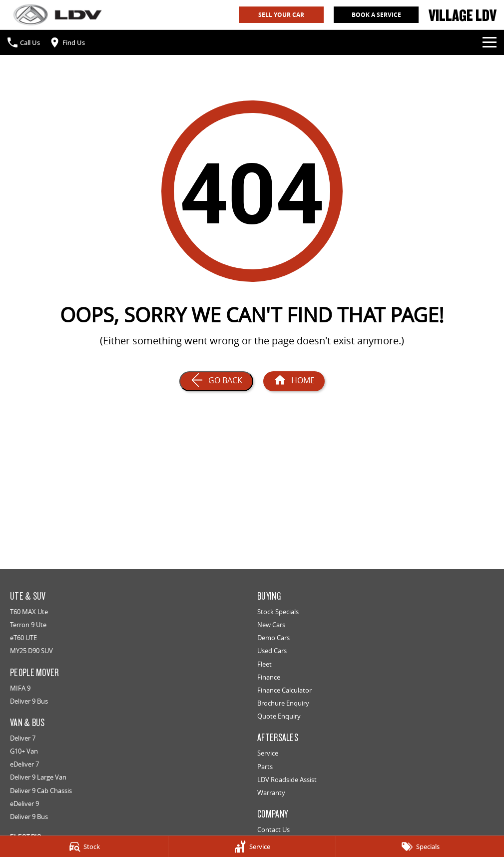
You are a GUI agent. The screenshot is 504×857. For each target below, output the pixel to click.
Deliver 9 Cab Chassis (41, 791)
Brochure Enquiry (283, 703)
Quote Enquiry (279, 716)
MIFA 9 (20, 688)
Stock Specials (278, 612)
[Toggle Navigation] (490, 42)
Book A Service (376, 15)
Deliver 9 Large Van (38, 777)
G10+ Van (24, 751)
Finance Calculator (284, 690)
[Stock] (84, 847)
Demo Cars (273, 638)
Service (268, 753)
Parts (265, 767)
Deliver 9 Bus (29, 701)
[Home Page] (57, 15)
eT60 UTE (23, 638)
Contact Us (273, 830)
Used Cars (272, 651)
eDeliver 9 (24, 804)
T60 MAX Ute (29, 612)
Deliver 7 (23, 738)
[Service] (252, 847)
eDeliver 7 (24, 764)
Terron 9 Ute (28, 625)
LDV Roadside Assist (287, 780)
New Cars (271, 625)
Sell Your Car (281, 15)
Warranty (271, 793)
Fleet (264, 664)
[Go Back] (216, 381)
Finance (269, 677)
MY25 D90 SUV (31, 651)
